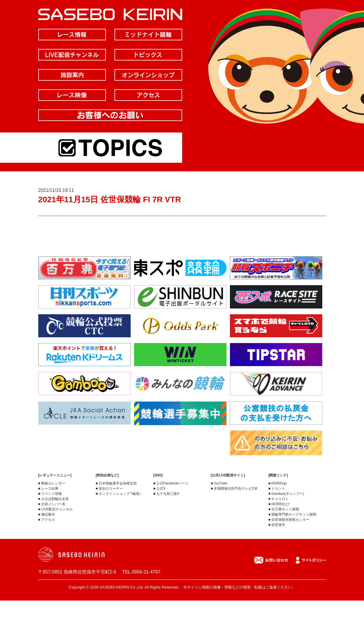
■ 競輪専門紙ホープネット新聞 (292, 514)
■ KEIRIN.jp (278, 483)
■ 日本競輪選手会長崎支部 (116, 483)
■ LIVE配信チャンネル (56, 509)
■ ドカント (277, 489)
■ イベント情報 (50, 494)
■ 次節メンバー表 (52, 504)
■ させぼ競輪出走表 (54, 499)
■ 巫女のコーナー (109, 489)
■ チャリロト (279, 499)
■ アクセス (47, 520)
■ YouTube (219, 483)
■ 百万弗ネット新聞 (284, 509)
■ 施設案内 (47, 514)
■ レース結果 (48, 489)
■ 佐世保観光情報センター (289, 520)
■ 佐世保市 (277, 525)
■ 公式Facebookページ (171, 483)
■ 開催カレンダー (52, 483)
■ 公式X (160, 489)
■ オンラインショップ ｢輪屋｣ (119, 494)
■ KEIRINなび (279, 504)
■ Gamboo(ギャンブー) (286, 494)
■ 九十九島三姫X (166, 494)
